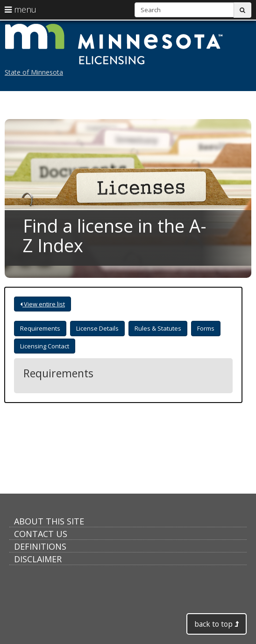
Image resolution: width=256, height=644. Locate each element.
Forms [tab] (206, 328)
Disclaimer (38, 559)
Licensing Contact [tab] (45, 346)
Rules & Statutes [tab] (158, 328)
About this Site (49, 521)
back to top (217, 624)
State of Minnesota (34, 72)
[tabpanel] (123, 373)
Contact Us (41, 534)
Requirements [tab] (40, 328)
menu (21, 9)
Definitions (40, 546)
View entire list (43, 304)
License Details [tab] (97, 328)
